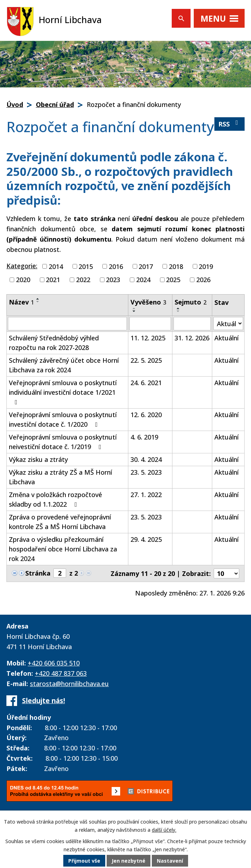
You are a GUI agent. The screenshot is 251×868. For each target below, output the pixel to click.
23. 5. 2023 (146, 472)
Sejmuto (191, 302)
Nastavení (170, 861)
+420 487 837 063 (61, 673)
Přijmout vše (84, 861)
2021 (53, 280)
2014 (56, 266)
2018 (176, 266)
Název (22, 302)
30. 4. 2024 (146, 459)
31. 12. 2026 (192, 338)
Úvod (15, 104)
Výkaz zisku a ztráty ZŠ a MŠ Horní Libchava (60, 477)
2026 (203, 280)
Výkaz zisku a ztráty (38, 459)
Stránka (38, 573)
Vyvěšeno (148, 302)
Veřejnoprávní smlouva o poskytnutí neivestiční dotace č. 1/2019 (63, 442)
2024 (143, 280)
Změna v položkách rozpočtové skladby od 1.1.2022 (55, 499)
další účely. (164, 830)
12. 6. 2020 (146, 415)
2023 (113, 280)
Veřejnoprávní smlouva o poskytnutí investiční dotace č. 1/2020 (63, 419)
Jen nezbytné (129, 861)
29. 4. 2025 (146, 539)
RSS (230, 124)
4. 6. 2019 (144, 437)
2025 (173, 280)
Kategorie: (22, 266)
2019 (206, 266)
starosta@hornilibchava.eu (69, 684)
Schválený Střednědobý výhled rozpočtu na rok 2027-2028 (54, 343)
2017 (146, 266)
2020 (23, 280)
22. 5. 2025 (146, 360)
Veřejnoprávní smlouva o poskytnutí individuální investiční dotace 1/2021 (63, 392)
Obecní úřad (55, 104)
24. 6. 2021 (146, 383)
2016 (116, 266)
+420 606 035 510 (54, 663)
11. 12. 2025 (148, 338)
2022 (83, 280)
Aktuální (226, 338)
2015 (86, 266)
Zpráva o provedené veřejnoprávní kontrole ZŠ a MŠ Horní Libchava (60, 522)
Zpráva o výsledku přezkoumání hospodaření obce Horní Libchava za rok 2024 (63, 549)
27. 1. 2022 (146, 495)
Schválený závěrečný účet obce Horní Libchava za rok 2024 (64, 365)
